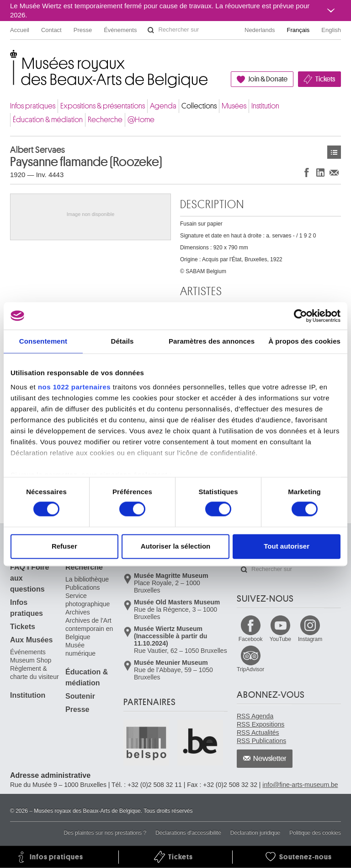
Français (298, 30)
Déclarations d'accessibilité (188, 833)
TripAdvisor (250, 669)
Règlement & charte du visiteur (35, 673)
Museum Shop (31, 660)
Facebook (251, 639)
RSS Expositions (261, 724)
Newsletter (270, 759)
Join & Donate (268, 79)
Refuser (64, 546)
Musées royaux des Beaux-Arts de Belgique (11, 59)
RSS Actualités (258, 733)
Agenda (163, 106)
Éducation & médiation (48, 120)
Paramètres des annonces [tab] (212, 341)
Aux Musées (31, 640)
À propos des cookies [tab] (304, 341)
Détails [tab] (122, 341)
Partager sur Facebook (307, 172)
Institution (265, 106)
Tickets (325, 79)
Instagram (310, 639)
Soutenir (80, 696)
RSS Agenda (255, 716)
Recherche (105, 120)
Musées (234, 106)
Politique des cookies (315, 833)
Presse (83, 30)
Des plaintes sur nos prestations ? (105, 833)
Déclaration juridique (255, 833)
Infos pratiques (33, 106)
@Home (141, 120)
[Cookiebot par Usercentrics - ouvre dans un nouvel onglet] (300, 316)
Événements (120, 30)
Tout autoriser (287, 546)
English (331, 30)
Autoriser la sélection (176, 546)
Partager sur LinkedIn (320, 172)
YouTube (280, 639)
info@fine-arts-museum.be (300, 785)
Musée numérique (80, 649)
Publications (83, 588)
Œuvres (334, 152)
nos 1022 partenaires (74, 387)
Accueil (20, 30)
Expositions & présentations (103, 106)
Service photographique (88, 600)
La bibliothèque (87, 579)
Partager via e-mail (334, 172)
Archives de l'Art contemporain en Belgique (89, 629)
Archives (78, 612)
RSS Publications (261, 741)
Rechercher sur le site (151, 30)
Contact (51, 30)
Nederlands (260, 30)
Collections (199, 106)
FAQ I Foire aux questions (29, 578)
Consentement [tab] (43, 341)
